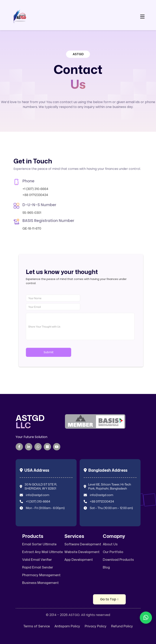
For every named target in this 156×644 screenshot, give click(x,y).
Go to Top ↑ (109, 599)
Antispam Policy (67, 626)
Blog (106, 567)
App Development (79, 560)
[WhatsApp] (38, 447)
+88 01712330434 (36, 194)
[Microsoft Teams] (47, 447)
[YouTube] (57, 447)
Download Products (118, 560)
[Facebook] (19, 447)
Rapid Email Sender (38, 567)
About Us (110, 544)
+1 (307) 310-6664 (36, 192)
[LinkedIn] (29, 447)
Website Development (82, 552)
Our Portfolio (113, 552)
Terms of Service (37, 626)
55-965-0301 (35, 201)
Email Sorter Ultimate (39, 544)
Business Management (40, 583)
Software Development (83, 544)
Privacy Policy (96, 626)
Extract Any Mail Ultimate (42, 552)
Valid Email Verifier (37, 560)
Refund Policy (122, 626)
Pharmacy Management (41, 575)
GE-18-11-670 (35, 207)
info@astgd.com (37, 495)
